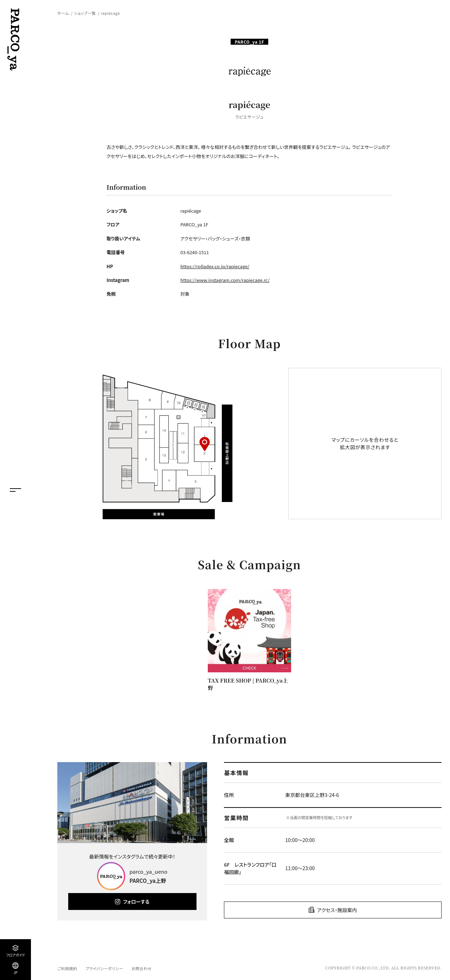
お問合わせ (142, 968)
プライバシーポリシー (104, 968)
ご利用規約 (67, 968)
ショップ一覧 (85, 13)
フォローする (136, 902)
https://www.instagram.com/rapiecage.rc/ (225, 280)
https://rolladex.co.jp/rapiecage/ (215, 266)
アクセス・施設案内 (337, 910)
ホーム (63, 13)
